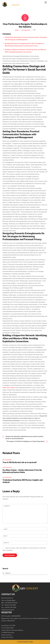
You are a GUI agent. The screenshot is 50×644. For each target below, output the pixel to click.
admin (17, 30)
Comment (7, 506)
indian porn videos (9, 388)
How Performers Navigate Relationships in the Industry (25, 25)
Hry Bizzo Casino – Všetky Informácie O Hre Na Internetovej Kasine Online (22, 471)
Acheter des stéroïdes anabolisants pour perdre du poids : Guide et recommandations (25, 437)
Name (6, 529)
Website (6, 543)
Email (6, 536)
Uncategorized (26, 30)
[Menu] (46, 2)
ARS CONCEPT (24, 642)
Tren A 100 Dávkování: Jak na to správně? (20, 462)
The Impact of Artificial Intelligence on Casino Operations (25, 441)
